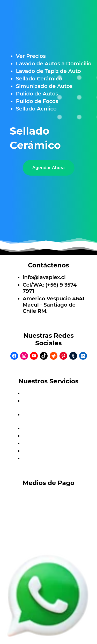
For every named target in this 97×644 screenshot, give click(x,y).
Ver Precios (31, 56)
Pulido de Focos (37, 101)
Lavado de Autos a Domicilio (54, 64)
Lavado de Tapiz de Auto (48, 71)
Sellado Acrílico (36, 109)
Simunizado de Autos (44, 86)
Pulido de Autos (37, 94)
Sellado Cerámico (39, 79)
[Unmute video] (49, 205)
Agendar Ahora (48, 168)
